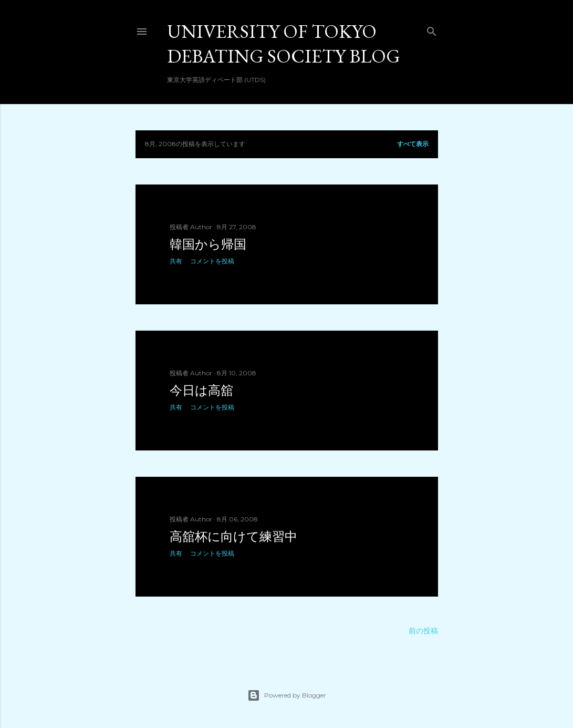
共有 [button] (176, 261)
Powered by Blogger (287, 695)
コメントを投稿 (212, 261)
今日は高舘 (201, 390)
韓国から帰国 (208, 244)
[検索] (432, 29)
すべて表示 (413, 144)
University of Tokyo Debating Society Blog (284, 44)
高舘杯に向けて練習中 (233, 536)
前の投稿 (423, 631)
